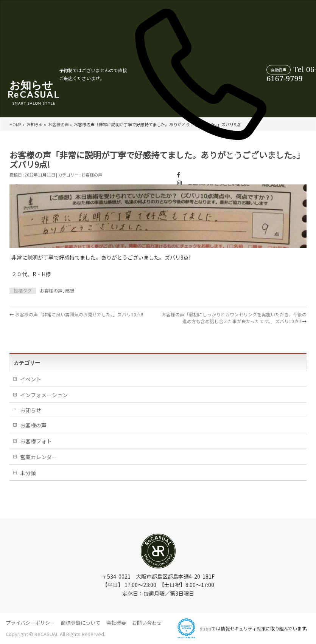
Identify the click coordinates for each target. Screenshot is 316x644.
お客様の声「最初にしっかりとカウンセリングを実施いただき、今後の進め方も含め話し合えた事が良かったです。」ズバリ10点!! (234, 318)
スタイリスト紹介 (259, 163)
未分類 (28, 473)
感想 (70, 290)
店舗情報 (142, 163)
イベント (31, 379)
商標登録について (81, 623)
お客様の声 (120, 163)
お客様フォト (36, 441)
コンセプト (75, 163)
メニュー (97, 163)
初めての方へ (164, 163)
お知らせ (31, 410)
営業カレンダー (225, 163)
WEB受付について (294, 163)
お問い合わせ (147, 623)
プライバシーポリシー (30, 623)
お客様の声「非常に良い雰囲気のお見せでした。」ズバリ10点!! (76, 314)
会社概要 (116, 623)
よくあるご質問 (194, 163)
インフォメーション (44, 395)
